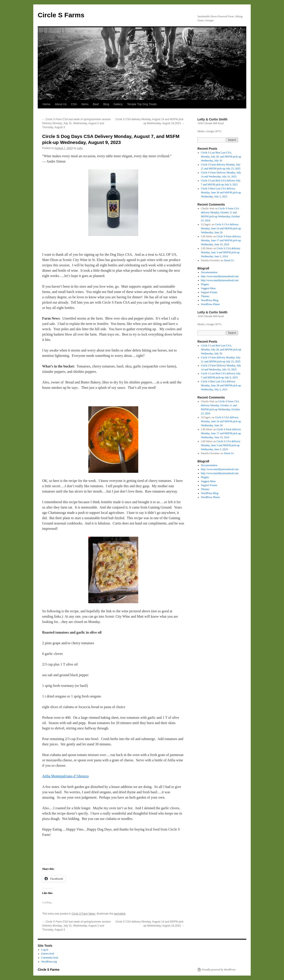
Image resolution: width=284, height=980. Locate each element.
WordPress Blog (210, 300)
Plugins (205, 284)
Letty (80, 148)
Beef (96, 104)
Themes (205, 296)
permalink (120, 914)
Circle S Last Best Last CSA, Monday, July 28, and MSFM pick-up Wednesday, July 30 (221, 157)
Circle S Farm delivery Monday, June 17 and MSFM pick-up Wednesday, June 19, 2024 (221, 240)
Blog (106, 104)
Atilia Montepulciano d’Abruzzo (65, 776)
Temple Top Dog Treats (142, 104)
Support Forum (209, 292)
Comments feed (50, 958)
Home (46, 104)
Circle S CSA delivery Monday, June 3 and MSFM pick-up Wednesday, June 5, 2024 (221, 252)
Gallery (118, 104)
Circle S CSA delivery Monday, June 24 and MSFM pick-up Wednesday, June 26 (221, 228)
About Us (61, 104)
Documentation (209, 272)
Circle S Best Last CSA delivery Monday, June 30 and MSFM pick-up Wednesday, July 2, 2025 (221, 192)
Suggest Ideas (208, 288)
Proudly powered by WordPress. (219, 970)
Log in (45, 950)
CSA (74, 104)
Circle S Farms (61, 15)
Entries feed (48, 954)
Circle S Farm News (84, 914)
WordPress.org (49, 962)
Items (85, 104)
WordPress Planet (210, 304)
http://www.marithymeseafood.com (220, 276)
